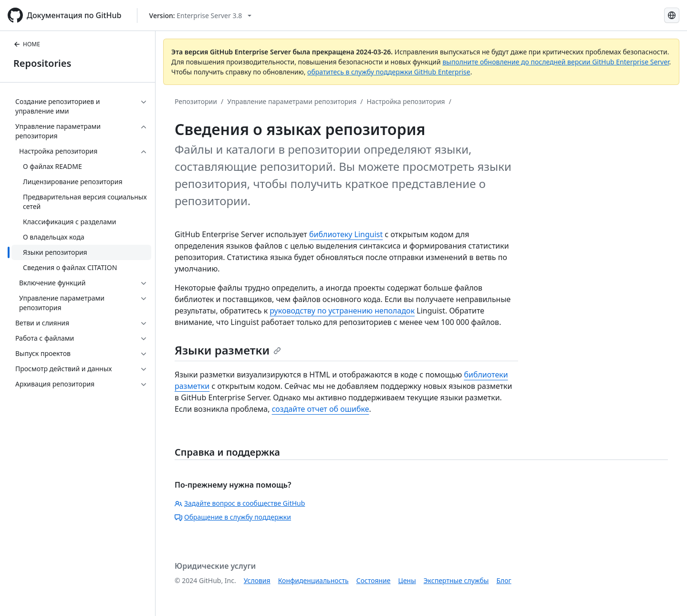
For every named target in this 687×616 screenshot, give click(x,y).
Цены (407, 580)
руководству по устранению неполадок (342, 311)
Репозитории (196, 101)
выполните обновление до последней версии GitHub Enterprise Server (556, 62)
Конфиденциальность (313, 580)
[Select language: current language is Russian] (672, 15)
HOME (27, 44)
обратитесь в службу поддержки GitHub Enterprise (389, 72)
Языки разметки (228, 350)
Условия (257, 580)
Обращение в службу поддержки (233, 517)
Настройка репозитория (406, 101)
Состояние (374, 580)
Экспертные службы (456, 580)
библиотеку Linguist (346, 234)
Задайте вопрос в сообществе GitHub (240, 503)
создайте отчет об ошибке (321, 409)
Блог (504, 580)
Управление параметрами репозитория (292, 101)
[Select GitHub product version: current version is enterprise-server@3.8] (201, 16)
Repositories (42, 63)
